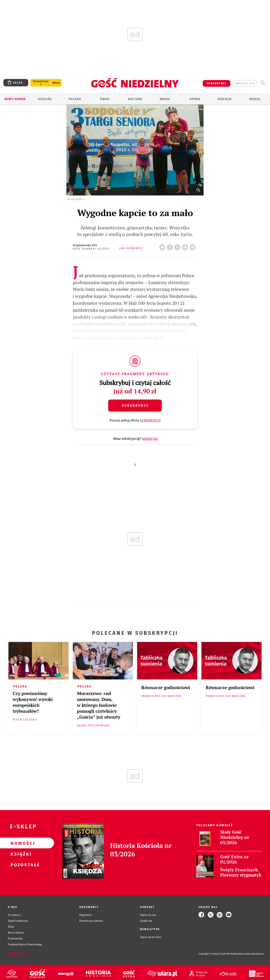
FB (171, 246)
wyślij (193, 246)
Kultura (135, 99)
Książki (20, 854)
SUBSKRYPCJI (150, 420)
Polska (75, 99)
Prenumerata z (41, 83)
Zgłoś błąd (18, 954)
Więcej (255, 99)
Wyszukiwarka (263, 83)
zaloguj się (245, 83)
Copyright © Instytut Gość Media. (216, 954)
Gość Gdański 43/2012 (91, 249)
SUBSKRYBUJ (216, 83)
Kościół (45, 99)
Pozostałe (20, 865)
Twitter (178, 246)
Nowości (20, 843)
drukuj (186, 246)
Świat (105, 99)
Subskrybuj (135, 405)
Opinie (195, 99)
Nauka (165, 99)
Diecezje (225, 99)
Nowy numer (15, 99)
